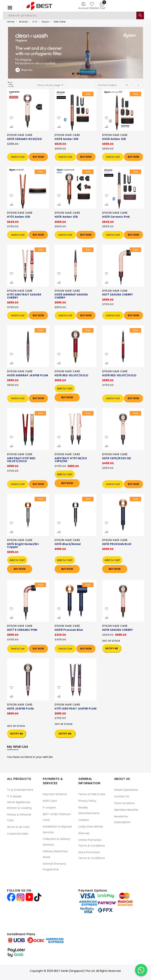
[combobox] (71, 15)
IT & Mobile (14, 796)
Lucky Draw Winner (91, 827)
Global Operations (126, 790)
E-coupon (49, 807)
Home (11, 22)
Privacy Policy (87, 801)
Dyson (45, 22)
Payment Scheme (55, 794)
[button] (11, 118)
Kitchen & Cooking (19, 808)
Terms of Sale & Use (92, 794)
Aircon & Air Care (18, 827)
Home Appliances (19, 802)
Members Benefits (126, 810)
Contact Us (122, 796)
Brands (24, 22)
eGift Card (50, 801)
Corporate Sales (18, 834)
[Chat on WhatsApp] (141, 970)
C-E (35, 22)
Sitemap (84, 833)
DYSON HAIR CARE (20, 135)
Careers (84, 820)
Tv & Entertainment (20, 790)
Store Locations (124, 803)
